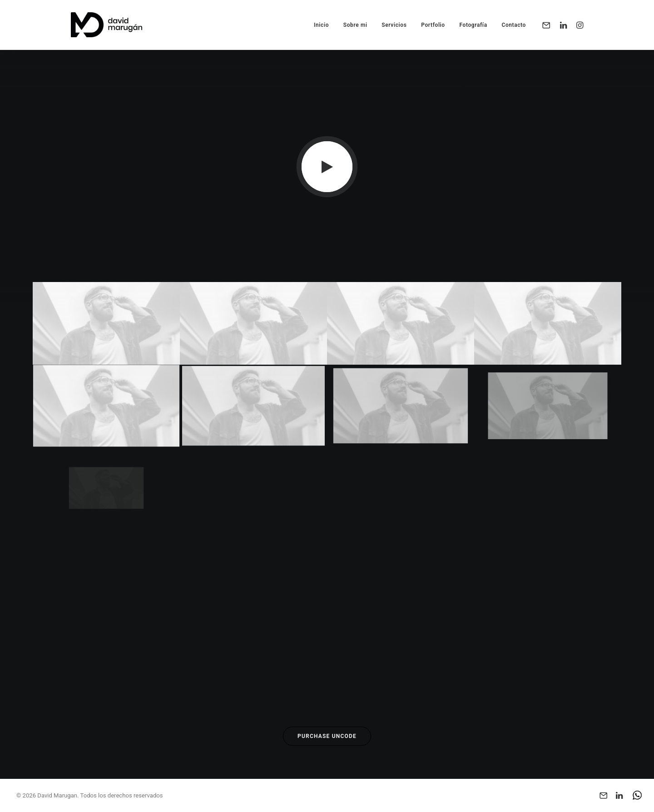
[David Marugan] (107, 25)
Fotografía (473, 25)
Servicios (394, 25)
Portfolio (433, 25)
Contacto (514, 25)
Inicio (321, 25)
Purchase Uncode (327, 736)
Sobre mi (355, 25)
